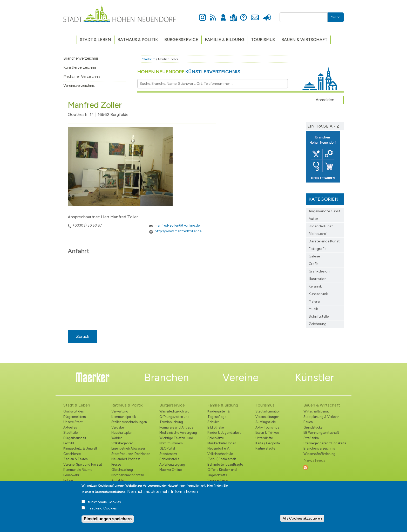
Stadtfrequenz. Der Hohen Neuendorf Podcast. (131, 456)
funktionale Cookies (104, 502)
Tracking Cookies (102, 508)
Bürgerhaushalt (75, 438)
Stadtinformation (268, 411)
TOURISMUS (263, 40)
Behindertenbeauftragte (225, 464)
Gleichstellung (122, 470)
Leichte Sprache (233, 15)
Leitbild (69, 443)
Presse (267, 15)
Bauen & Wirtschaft (304, 40)
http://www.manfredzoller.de (178, 231)
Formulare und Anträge (176, 427)
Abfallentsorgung (172, 464)
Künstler (314, 377)
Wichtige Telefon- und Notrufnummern (176, 441)
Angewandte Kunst (324, 211)
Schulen (213, 422)
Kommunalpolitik (124, 417)
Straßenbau (312, 438)
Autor (313, 219)
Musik (313, 309)
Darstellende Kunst (324, 241)
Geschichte (72, 454)
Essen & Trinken (267, 433)
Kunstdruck (318, 294)
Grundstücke (313, 427)
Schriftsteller (319, 316)
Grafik (314, 264)
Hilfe (243, 15)
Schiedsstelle (169, 459)
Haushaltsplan (122, 433)
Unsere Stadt (73, 422)
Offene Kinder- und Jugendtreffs (222, 472)
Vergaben (118, 427)
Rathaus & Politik (138, 40)
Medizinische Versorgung (178, 433)
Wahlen (117, 438)
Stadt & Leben (96, 40)
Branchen (167, 377)
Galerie (314, 256)
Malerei (314, 301)
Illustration (318, 279)
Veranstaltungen (267, 417)
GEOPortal (167, 448)
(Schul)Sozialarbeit (222, 459)
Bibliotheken (216, 427)
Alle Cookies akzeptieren (302, 518)
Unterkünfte (264, 438)
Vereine (240, 377)
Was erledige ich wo (174, 411)
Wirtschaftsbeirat (316, 411)
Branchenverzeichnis (81, 58)
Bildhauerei (318, 234)
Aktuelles (70, 427)
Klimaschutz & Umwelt (80, 448)
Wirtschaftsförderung (319, 454)
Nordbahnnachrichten (128, 475)
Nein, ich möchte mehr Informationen (162, 491)
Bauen (308, 422)
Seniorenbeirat (218, 480)
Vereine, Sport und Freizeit (83, 464)
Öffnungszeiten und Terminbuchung (174, 419)
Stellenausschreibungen (129, 422)
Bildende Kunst (321, 226)
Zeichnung (318, 324)
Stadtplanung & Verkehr (321, 417)
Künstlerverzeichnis (80, 67)
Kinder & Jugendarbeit (224, 433)
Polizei (68, 480)
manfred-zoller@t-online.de (177, 225)
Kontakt (255, 15)
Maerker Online (171, 470)
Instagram (202, 15)
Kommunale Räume (78, 470)
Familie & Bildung (225, 40)
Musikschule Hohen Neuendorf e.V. (222, 446)
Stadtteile (70, 433)
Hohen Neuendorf (189, 72)
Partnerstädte (265, 448)
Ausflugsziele (266, 422)
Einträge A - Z (323, 126)
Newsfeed (213, 15)
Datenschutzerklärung (110, 492)
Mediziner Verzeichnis (82, 76)
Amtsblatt (118, 480)
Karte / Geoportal (268, 443)
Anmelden (223, 15)
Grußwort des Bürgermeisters (74, 414)
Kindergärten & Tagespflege (219, 414)
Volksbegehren (122, 443)
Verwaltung (120, 411)
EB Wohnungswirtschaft (321, 433)
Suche (336, 17)
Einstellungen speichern (108, 519)
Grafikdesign (319, 271)
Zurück (83, 336)
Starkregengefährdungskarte (324, 443)
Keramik (315, 286)
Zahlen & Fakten (76, 459)
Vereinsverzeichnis (79, 86)
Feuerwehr (71, 475)
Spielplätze (216, 438)
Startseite (149, 59)
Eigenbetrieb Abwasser (128, 448)
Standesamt (168, 454)
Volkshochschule (220, 454)
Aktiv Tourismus (267, 427)
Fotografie (317, 249)
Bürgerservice (181, 40)
